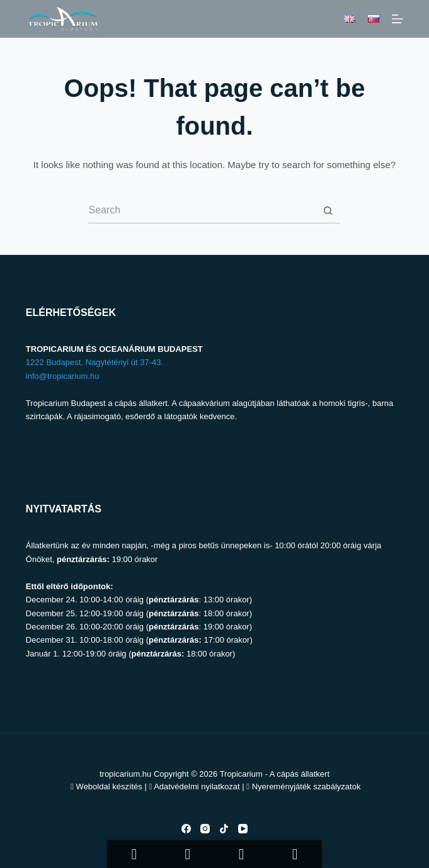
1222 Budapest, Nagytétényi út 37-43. (94, 362)
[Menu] (398, 19)
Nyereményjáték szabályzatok (306, 786)
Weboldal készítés (109, 786)
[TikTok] (224, 829)
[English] (350, 19)
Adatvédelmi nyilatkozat (197, 786)
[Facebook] (186, 829)
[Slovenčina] (374, 19)
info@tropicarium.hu (63, 376)
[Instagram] (205, 829)
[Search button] (328, 211)
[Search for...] (202, 211)
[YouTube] (243, 829)
